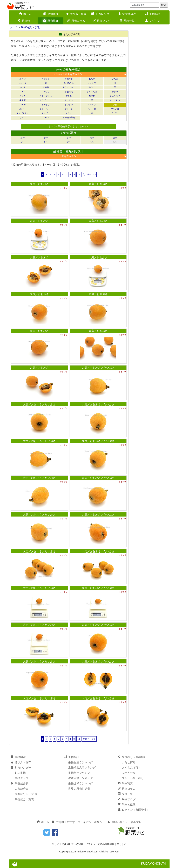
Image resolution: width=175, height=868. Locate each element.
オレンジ (92, 83)
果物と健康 (127, 804)
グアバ (23, 92)
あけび (23, 79)
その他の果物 (69, 118)
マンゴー (46, 113)
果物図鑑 (51, 14)
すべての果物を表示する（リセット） (69, 126)
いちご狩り (129, 762)
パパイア (92, 105)
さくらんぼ (92, 92)
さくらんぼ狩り (131, 768)
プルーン (69, 109)
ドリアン (69, 100)
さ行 (69, 138)
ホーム (25, 14)
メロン (69, 113)
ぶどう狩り (129, 773)
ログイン (153, 21)
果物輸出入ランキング (82, 768)
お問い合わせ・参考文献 (124, 822)
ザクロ (115, 92)
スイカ (23, 96)
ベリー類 (92, 109)
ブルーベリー (46, 109)
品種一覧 (127, 21)
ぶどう (23, 109)
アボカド (69, 79)
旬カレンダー (102, 14)
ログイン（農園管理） (133, 810)
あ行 (23, 138)
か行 (46, 138)
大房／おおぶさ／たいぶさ (98, 368)
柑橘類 (46, 87)
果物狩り (25, 21)
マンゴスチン (23, 113)
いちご (115, 79)
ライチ (115, 113)
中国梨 (23, 100)
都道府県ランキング (80, 778)
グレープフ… (46, 92)
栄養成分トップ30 (26, 794)
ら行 (92, 142)
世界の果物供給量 (79, 789)
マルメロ (115, 109)
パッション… (69, 105)
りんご (23, 118)
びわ (38, 27)
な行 (115, 138)
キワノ (92, 87)
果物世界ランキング (80, 783)
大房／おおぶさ (39, 184)
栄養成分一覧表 (24, 799)
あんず (92, 79)
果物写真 (51, 21)
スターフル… (46, 96)
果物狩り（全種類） (132, 757)
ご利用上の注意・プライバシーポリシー (78, 822)
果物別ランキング (79, 773)
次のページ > (89, 174)
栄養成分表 (127, 14)
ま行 (46, 142)
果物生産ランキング (80, 762)
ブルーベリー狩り (133, 778)
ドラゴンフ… (46, 100)
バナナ (23, 105)
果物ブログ (102, 21)
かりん (23, 87)
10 (79, 174)
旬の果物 (20, 773)
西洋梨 (92, 96)
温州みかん (69, 83)
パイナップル (46, 105)
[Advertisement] (151, 82)
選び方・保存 (76, 14)
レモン (46, 118)
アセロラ (46, 79)
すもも (69, 96)
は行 (23, 142)
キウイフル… (69, 87)
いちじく (23, 83)
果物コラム (76, 21)
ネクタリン (115, 100)
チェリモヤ (115, 96)
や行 (69, 142)
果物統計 (153, 14)
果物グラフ (22, 778)
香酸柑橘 (69, 92)
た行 (92, 138)
